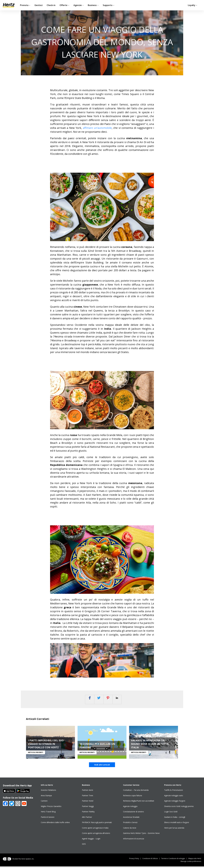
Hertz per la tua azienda (174, 829)
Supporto (109, 5)
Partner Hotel (88, 802)
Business (93, 5)
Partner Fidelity (88, 813)
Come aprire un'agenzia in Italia (95, 829)
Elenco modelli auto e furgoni (177, 824)
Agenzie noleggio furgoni (175, 802)
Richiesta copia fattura (133, 797)
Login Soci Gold (171, 813)
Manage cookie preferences (191, 863)
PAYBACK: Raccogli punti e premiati (97, 824)
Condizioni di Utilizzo (152, 860)
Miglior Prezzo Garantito (51, 808)
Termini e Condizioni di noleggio (175, 860)
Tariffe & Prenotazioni (173, 792)
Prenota (25, 5)
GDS (84, 846)
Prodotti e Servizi (130, 824)
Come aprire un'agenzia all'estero (96, 835)
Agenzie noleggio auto (174, 797)
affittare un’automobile (97, 128)
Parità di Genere (48, 819)
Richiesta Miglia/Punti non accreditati (139, 802)
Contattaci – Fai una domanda (136, 792)
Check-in (51, 5)
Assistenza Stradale (131, 819)
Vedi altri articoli (102, 766)
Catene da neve (130, 829)
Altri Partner (87, 819)
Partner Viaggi (88, 808)
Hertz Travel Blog (48, 813)
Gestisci (39, 5)
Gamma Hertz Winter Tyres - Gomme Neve (141, 835)
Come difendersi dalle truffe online (55, 824)
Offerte (64, 5)
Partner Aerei (87, 792)
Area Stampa (46, 797)
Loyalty (193, 5)
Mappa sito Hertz (195, 860)
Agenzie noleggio (130, 808)
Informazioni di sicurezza (134, 840)
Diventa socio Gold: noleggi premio (179, 808)
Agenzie (79, 5)
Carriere (44, 802)
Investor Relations (48, 792)
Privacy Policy (136, 860)
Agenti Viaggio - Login (91, 840)
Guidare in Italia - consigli (175, 819)
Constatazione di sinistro (133, 813)
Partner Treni (87, 797)
